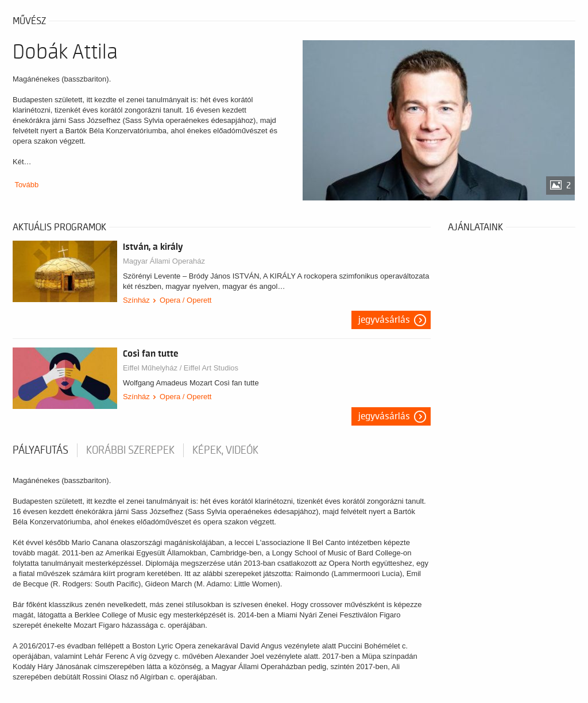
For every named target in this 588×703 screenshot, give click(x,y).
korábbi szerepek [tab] (130, 450)
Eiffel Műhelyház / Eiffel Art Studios (181, 368)
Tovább (26, 185)
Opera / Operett (185, 300)
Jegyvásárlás (384, 320)
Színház (136, 300)
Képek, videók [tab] (225, 450)
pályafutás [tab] (40, 450)
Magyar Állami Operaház (164, 261)
